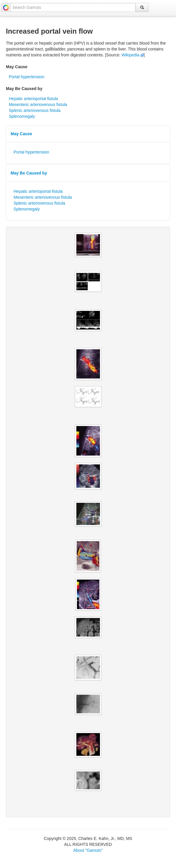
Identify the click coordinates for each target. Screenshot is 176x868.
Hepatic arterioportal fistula (33, 99)
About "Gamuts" (88, 850)
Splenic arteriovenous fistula (35, 110)
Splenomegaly (22, 116)
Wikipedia (133, 55)
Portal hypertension (27, 77)
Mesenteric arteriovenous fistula (38, 105)
